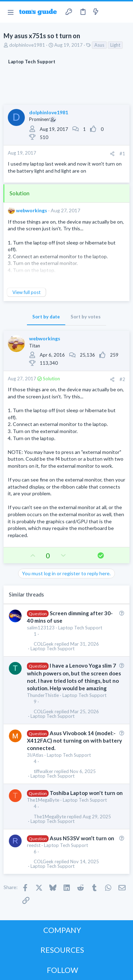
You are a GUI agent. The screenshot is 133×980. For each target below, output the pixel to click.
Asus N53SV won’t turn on (82, 838)
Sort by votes (86, 317)
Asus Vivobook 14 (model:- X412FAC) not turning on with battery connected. (74, 740)
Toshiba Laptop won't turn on (86, 793)
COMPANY (62, 930)
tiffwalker (43, 771)
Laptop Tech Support (80, 628)
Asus (99, 45)
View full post (26, 292)
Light (115, 45)
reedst (34, 845)
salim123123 (41, 628)
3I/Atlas (35, 755)
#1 (122, 154)
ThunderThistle (43, 695)
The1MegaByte (43, 800)
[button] (10, 12)
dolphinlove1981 (27, 45)
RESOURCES (62, 950)
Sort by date (46, 317)
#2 (122, 379)
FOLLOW (62, 970)
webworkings (32, 210)
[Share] (112, 154)
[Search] (123, 12)
